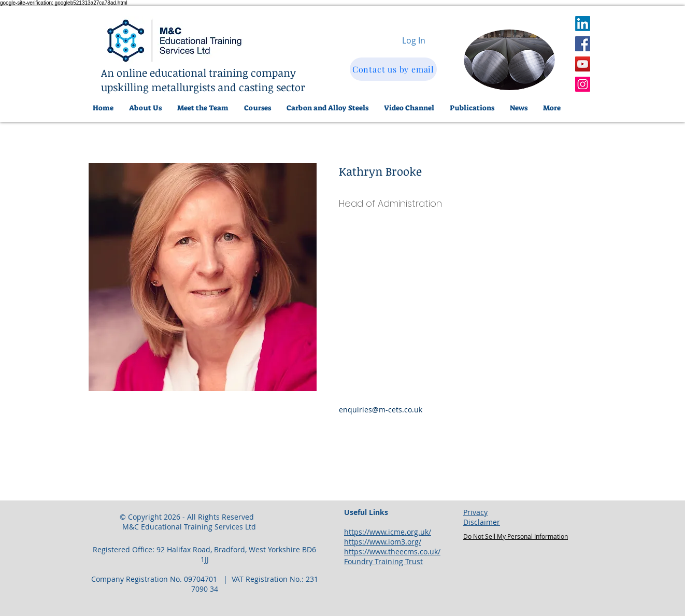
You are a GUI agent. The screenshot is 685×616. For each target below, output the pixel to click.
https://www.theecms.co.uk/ (392, 551)
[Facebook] (583, 44)
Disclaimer (482, 522)
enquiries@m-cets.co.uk (381, 410)
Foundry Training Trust (383, 561)
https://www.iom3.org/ (383, 542)
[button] (327, 108)
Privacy (475, 512)
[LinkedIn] (583, 24)
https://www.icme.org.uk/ (388, 532)
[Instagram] (583, 84)
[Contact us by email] (393, 69)
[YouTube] (583, 64)
